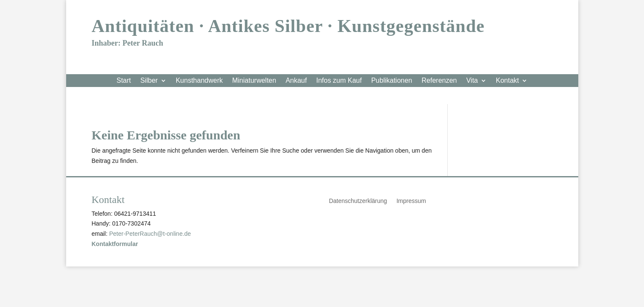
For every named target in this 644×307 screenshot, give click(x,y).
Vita (472, 81)
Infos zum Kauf (339, 81)
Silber (149, 81)
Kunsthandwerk (199, 81)
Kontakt (507, 81)
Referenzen (439, 81)
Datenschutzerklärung (358, 201)
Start (124, 81)
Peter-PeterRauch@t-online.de (150, 234)
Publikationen (392, 81)
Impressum (411, 201)
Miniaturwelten (254, 81)
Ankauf (296, 81)
